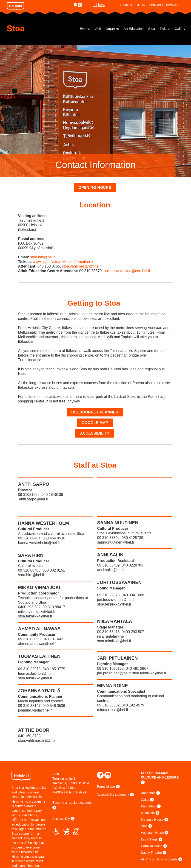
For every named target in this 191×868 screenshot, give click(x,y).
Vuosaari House (152, 833)
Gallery (180, 29)
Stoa (30, 28)
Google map (95, 423)
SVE (102, 5)
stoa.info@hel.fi (43, 257)
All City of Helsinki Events (159, 859)
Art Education (134, 29)
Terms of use (106, 787)
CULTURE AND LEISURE (160, 777)
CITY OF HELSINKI (155, 773)
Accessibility (95, 433)
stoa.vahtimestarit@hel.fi (82, 266)
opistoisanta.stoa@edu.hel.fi (127, 271)
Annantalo (148, 793)
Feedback (125, 5)
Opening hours (95, 188)
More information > (78, 262)
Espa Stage (149, 839)
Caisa (145, 800)
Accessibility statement (113, 795)
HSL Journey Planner (95, 412)
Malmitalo (148, 813)
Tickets (165, 29)
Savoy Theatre (151, 853)
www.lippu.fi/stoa (47, 262)
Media (141, 5)
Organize (112, 29)
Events (85, 29)
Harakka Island (152, 846)
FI (95, 5)
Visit (98, 29)
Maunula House (152, 820)
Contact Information (164, 5)
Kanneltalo (148, 806)
